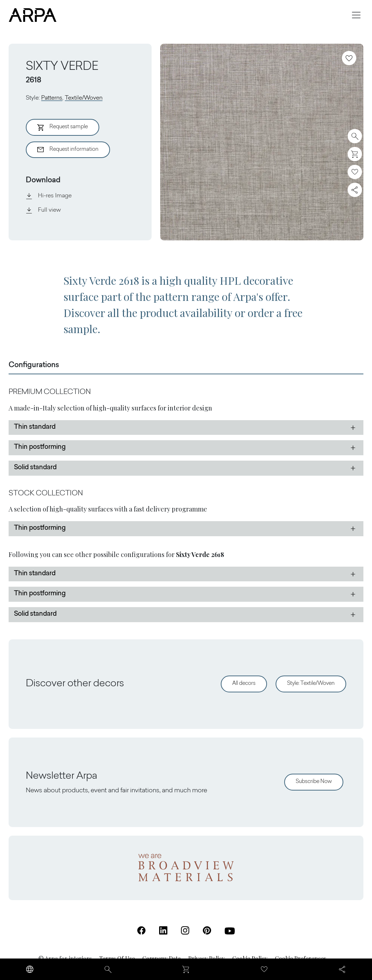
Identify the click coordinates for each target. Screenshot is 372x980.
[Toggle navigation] (356, 15)
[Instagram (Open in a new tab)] (185, 930)
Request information (68, 150)
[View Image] (262, 142)
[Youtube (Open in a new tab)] (230, 931)
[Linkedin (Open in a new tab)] (163, 930)
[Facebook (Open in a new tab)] (141, 930)
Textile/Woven (84, 98)
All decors (244, 684)
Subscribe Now (314, 782)
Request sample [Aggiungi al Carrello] (63, 128)
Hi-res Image (49, 196)
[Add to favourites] (349, 58)
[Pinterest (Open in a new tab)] (207, 930)
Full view (43, 210)
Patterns (52, 98)
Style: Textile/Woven (311, 684)
